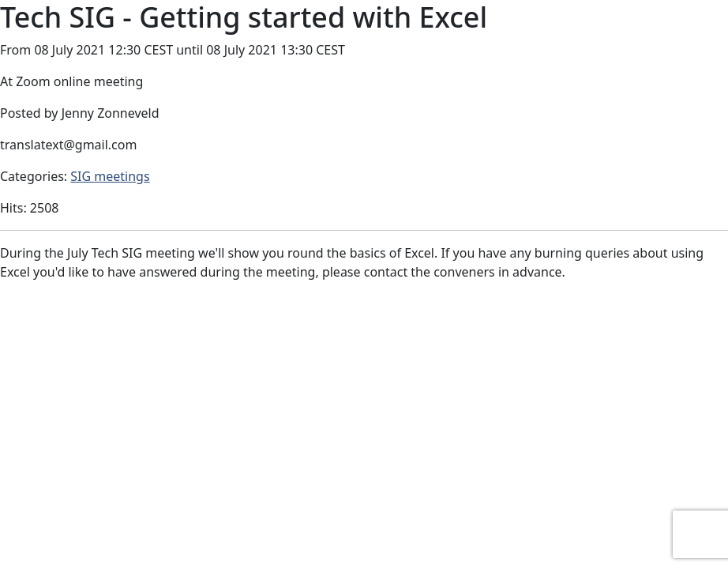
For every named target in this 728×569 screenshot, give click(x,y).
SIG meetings (110, 176)
